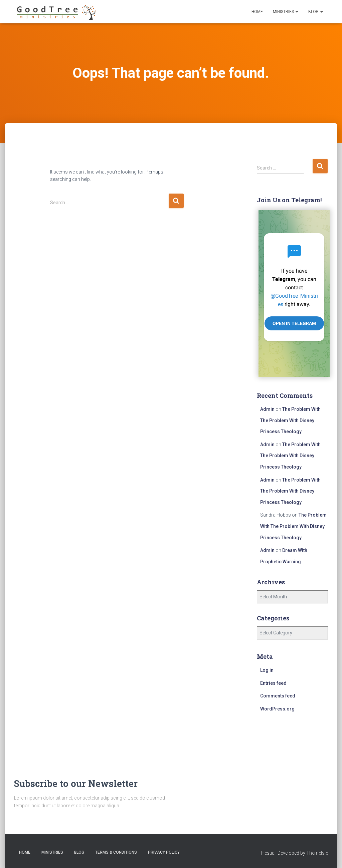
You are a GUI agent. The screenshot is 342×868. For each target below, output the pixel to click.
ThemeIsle (317, 853)
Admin (267, 409)
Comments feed (278, 696)
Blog (316, 12)
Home (257, 12)
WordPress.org (277, 709)
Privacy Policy (164, 852)
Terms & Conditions (116, 852)
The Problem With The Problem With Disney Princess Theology (290, 420)
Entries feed (273, 683)
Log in (267, 670)
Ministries (286, 12)
